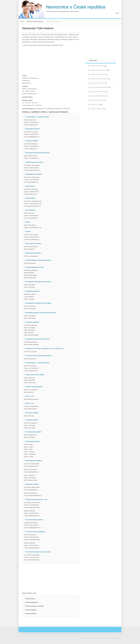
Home (22, 21)
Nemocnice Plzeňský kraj (98, 100)
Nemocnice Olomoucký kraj (98, 92)
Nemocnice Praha (96, 104)
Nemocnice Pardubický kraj (98, 96)
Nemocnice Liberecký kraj (98, 83)
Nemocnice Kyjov (30, 599)
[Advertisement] (51, 61)
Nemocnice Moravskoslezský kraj (100, 87)
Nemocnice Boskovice (32, 602)
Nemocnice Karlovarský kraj (98, 74)
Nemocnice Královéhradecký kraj (100, 79)
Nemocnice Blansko (31, 610)
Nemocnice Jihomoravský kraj (35, 21)
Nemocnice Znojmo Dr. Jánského (35, 606)
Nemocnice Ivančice (31, 614)
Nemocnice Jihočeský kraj (98, 66)
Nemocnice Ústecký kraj (97, 109)
